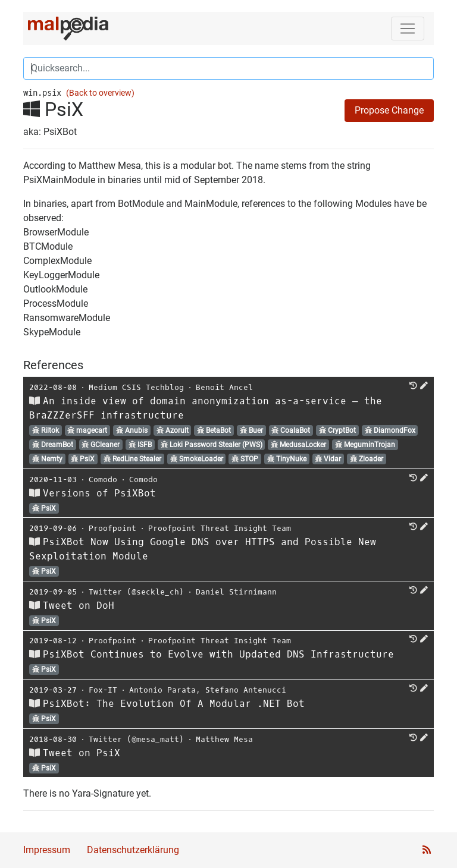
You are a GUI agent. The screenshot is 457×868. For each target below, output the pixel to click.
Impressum (47, 850)
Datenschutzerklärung (133, 850)
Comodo (103, 479)
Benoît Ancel (224, 387)
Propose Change (389, 110)
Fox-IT (103, 690)
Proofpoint (112, 528)
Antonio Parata (162, 690)
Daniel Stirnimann (236, 592)
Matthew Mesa (224, 739)
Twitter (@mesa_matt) (136, 739)
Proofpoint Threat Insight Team (220, 528)
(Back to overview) (100, 93)
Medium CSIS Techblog (136, 387)
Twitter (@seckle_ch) (136, 592)
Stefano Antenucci (246, 690)
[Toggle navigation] (408, 29)
